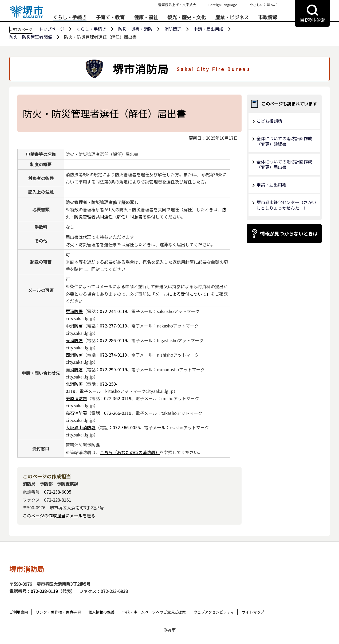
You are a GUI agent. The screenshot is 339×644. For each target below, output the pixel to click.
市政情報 (268, 17)
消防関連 (173, 29)
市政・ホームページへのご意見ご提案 (154, 612)
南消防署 (74, 369)
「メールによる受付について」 (181, 294)
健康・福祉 (146, 17)
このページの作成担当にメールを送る (59, 516)
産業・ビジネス (232, 17)
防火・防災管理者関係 (31, 37)
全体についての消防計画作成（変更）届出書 (284, 164)
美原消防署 (76, 398)
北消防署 (74, 384)
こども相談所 (269, 121)
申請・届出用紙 (208, 29)
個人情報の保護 (101, 612)
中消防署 (74, 326)
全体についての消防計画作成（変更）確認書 (284, 141)
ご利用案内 (19, 612)
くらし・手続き (70, 17)
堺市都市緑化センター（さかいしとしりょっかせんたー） (286, 205)
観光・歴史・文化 (187, 17)
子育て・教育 (110, 17)
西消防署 (74, 355)
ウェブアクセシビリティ (214, 612)
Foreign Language (223, 5)
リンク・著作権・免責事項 (58, 612)
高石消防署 (76, 413)
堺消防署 (74, 311)
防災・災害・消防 (135, 29)
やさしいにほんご (263, 5)
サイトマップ (253, 612)
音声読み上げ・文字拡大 (177, 5)
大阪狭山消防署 (81, 427)
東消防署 (74, 340)
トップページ (52, 29)
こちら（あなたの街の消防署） (130, 452)
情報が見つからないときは (289, 233)
